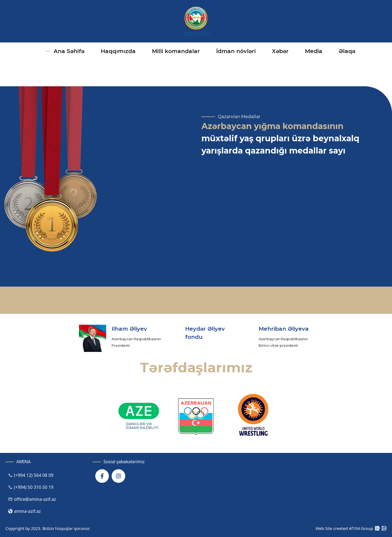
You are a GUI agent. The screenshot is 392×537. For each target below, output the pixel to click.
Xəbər (280, 51)
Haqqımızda (117, 52)
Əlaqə (347, 51)
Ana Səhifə (65, 51)
